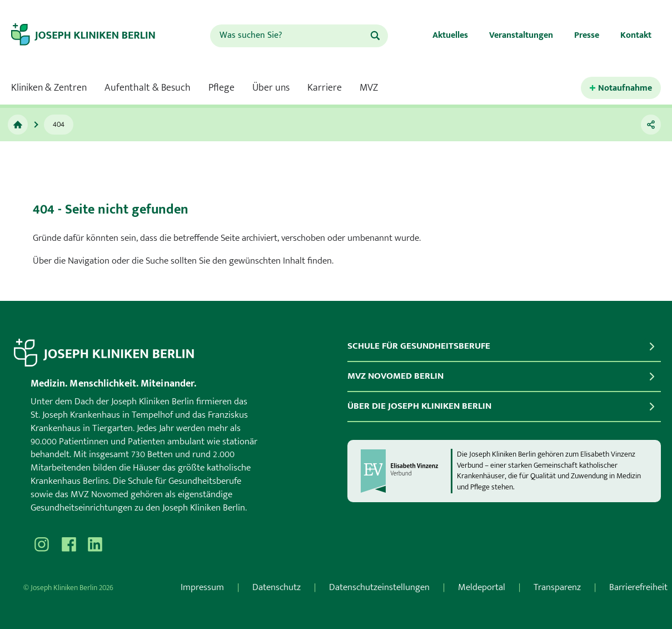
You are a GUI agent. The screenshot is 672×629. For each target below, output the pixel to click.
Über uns (271, 88)
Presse (587, 35)
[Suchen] (375, 36)
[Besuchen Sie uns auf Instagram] (42, 544)
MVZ (369, 88)
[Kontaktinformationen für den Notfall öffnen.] (621, 88)
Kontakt (636, 35)
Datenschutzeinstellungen (379, 587)
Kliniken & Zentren (49, 88)
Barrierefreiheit (638, 587)
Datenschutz (277, 587)
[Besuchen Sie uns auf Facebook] (68, 544)
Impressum (202, 587)
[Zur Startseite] (93, 36)
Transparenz (557, 587)
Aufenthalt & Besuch (148, 88)
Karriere (325, 88)
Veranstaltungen (521, 35)
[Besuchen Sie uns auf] (95, 544)
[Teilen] (651, 125)
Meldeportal (482, 587)
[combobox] (290, 36)
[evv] (405, 471)
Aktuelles (450, 35)
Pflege (221, 88)
